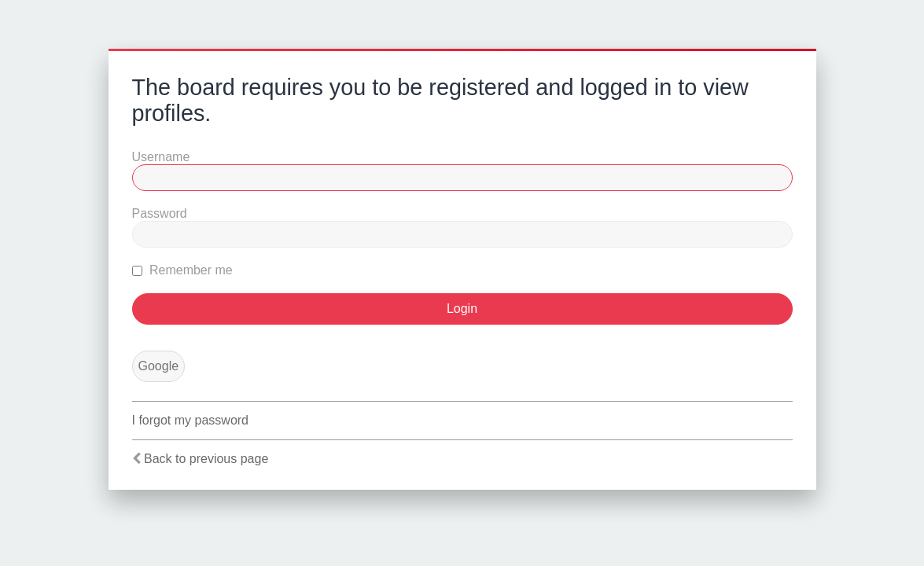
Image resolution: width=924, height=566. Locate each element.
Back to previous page (206, 459)
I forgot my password (191, 420)
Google (159, 366)
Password (160, 213)
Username (161, 157)
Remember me (182, 270)
